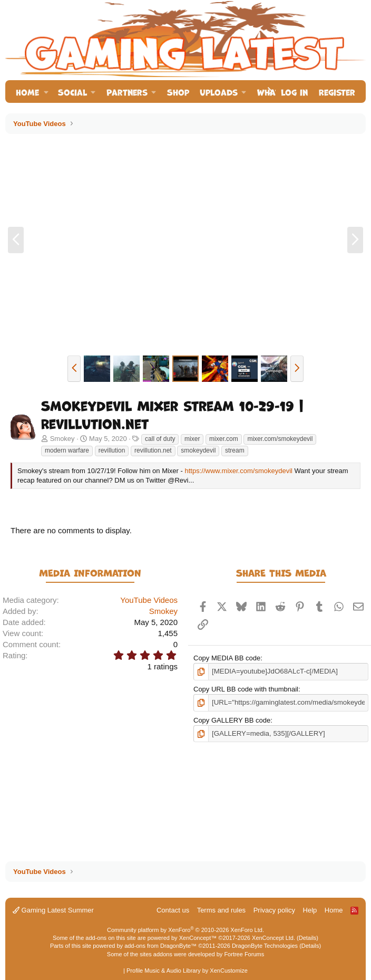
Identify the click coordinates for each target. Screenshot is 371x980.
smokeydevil (198, 450)
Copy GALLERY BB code (232, 720)
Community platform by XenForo (185, 930)
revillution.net (153, 450)
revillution (112, 450)
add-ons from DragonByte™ (160, 946)
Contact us (173, 910)
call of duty (160, 439)
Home (27, 92)
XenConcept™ (198, 938)
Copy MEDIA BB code (227, 658)
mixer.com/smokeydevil (280, 439)
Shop (178, 92)
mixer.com (224, 439)
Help (310, 910)
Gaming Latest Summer (53, 910)
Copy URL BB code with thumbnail (246, 689)
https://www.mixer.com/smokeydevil (238, 471)
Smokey (62, 439)
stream (235, 450)
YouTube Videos (149, 600)
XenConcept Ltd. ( (275, 938)
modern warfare (67, 450)
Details (308, 938)
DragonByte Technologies (265, 946)
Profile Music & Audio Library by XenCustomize (187, 971)
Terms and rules (221, 910)
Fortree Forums (244, 954)
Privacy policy (274, 910)
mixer (192, 439)
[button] (46, 92)
